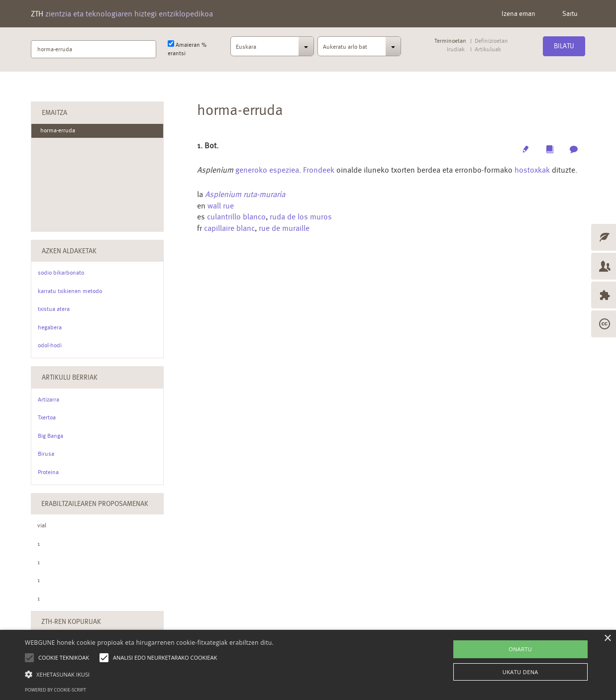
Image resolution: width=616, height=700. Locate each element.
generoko (251, 170)
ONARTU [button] (520, 649)
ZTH (122, 14)
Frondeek (319, 170)
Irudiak (456, 50)
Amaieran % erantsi (187, 49)
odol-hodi (50, 345)
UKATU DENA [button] (520, 672)
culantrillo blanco (236, 217)
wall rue (221, 206)
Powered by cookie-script (55, 690)
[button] (149, 674)
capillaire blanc (229, 228)
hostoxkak (532, 170)
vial (42, 525)
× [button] (607, 639)
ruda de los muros (301, 217)
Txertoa (47, 417)
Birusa (46, 454)
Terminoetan (450, 41)
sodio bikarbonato (61, 273)
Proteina (48, 472)
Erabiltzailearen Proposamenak (95, 503)
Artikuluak (488, 50)
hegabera (50, 327)
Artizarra (49, 400)
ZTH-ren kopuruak (71, 621)
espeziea (284, 170)
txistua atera (54, 309)
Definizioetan (491, 41)
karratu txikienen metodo (70, 291)
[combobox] (272, 49)
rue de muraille (284, 228)
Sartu (570, 13)
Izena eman (518, 13)
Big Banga (51, 436)
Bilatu (564, 46)
